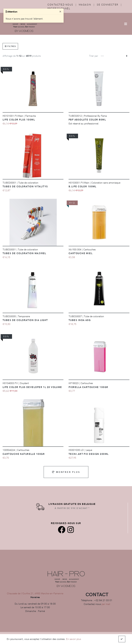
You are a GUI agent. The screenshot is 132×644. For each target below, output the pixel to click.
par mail (106, 604)
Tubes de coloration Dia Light (25, 320)
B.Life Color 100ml (82, 186)
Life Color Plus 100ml (19, 119)
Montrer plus (66, 472)
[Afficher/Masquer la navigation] (126, 24)
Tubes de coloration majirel (24, 253)
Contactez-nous (60, 4)
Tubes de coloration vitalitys (25, 186)
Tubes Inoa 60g (80, 320)
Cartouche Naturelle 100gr (24, 454)
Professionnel (59, 8)
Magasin (85, 4)
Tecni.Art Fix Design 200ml (89, 454)
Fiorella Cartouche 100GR (88, 387)
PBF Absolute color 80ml (87, 119)
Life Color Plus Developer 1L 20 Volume (32, 387)
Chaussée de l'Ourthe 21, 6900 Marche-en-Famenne (35, 593)
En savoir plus (73, 639)
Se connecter (108, 4)
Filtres (10, 46)
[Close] (60, 11)
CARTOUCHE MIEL (81, 253)
